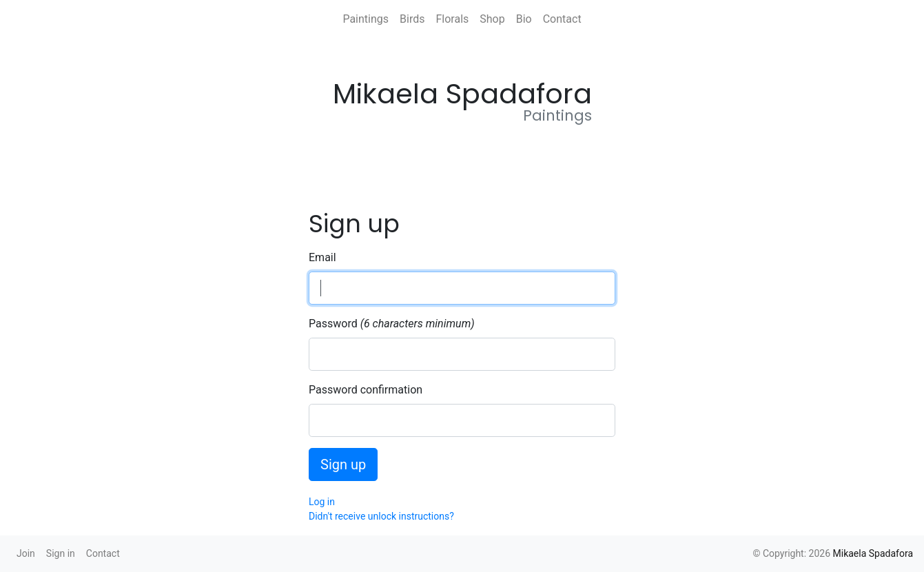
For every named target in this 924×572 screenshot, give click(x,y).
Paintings (366, 19)
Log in (322, 502)
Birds (412, 19)
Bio (524, 19)
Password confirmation (366, 390)
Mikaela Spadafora (873, 553)
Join (26, 553)
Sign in (61, 553)
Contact (562, 19)
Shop (492, 19)
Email (322, 257)
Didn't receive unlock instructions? (381, 516)
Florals (452, 19)
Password (333, 324)
